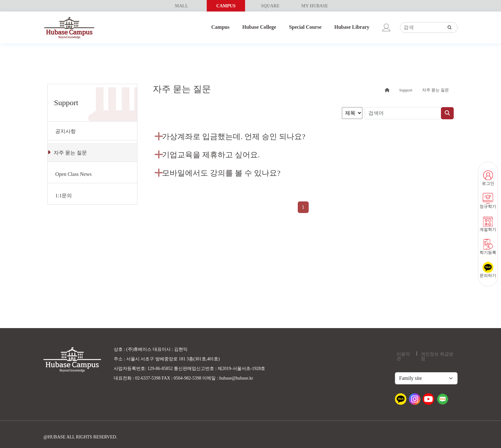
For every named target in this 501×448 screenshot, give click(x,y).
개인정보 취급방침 (437, 356)
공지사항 (66, 131)
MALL (181, 6)
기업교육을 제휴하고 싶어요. (211, 155)
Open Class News (73, 174)
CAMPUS (226, 6)
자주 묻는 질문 (70, 153)
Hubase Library (352, 27)
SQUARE (270, 6)
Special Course (305, 27)
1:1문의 (64, 196)
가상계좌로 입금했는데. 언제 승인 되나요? (234, 137)
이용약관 (403, 356)
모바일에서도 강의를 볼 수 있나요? (221, 173)
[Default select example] (426, 378)
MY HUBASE (315, 6)
